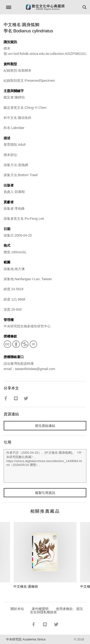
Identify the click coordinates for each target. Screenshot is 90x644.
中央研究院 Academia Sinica (26, 639)
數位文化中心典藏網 (45, 7)
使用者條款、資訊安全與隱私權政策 (57, 610)
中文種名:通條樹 (26, 586)
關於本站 (17, 609)
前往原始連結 (45, 426)
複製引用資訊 (45, 493)
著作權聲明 (40, 609)
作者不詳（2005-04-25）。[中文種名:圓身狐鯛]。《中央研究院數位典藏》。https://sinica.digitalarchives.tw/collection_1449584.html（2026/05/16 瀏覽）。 (45, 466)
